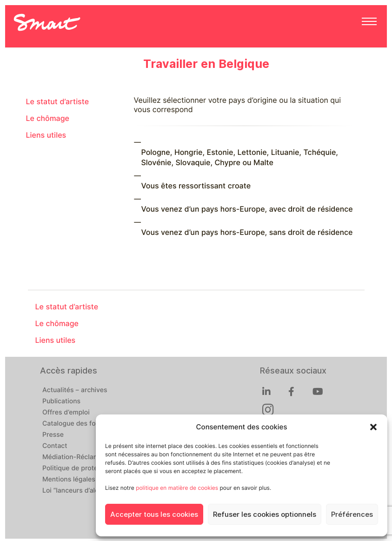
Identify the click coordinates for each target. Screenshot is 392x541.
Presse (53, 435)
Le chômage (48, 118)
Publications (61, 401)
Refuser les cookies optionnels (265, 514)
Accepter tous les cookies (154, 514)
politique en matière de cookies (177, 488)
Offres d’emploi (66, 413)
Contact (55, 446)
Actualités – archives (75, 390)
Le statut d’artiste (58, 102)
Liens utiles (46, 135)
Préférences (352, 514)
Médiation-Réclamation (79, 457)
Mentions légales (69, 480)
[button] (373, 427)
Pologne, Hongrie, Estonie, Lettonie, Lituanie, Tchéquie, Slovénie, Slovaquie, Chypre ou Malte (240, 157)
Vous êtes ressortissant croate (196, 186)
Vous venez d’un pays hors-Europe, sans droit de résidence (247, 232)
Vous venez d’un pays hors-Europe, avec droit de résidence (247, 209)
